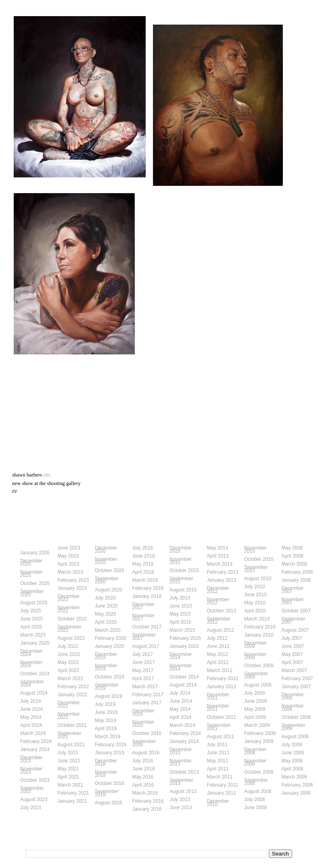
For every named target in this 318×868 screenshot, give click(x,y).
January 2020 (110, 646)
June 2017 (144, 662)
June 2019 (106, 712)
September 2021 (70, 735)
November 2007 (293, 601)
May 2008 (292, 548)
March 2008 (294, 564)
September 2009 (256, 675)
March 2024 (33, 733)
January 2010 (259, 635)
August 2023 (34, 799)
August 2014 (183, 685)
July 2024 (30, 701)
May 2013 (218, 548)
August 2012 (221, 630)
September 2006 (294, 727)
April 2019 (106, 729)
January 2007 (296, 687)
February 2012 (223, 679)
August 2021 (71, 745)
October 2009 (259, 666)
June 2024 (31, 709)
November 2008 (255, 762)
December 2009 (255, 645)
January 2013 (222, 580)
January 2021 (72, 801)
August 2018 (108, 803)
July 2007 (292, 638)
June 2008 (255, 808)
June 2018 (144, 556)
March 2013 (220, 564)
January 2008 (296, 580)
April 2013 (218, 556)
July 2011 (217, 745)
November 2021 (69, 716)
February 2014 (185, 733)
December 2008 (255, 751)
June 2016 (144, 769)
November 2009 (255, 656)
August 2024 (34, 693)
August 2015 (183, 590)
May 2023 (68, 556)
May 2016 (143, 777)
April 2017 (143, 679)
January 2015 (184, 646)
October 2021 (72, 725)
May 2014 (180, 709)
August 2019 (108, 696)
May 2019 (106, 720)
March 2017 (145, 687)
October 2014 (184, 677)
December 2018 (106, 762)
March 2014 (182, 725)
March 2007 (294, 670)
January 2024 (35, 749)
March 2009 (257, 725)
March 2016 (145, 793)
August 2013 (183, 791)
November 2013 (181, 762)
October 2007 (296, 611)
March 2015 (182, 630)
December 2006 (293, 696)
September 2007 (294, 620)
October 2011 (222, 717)
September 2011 (219, 727)
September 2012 (219, 620)
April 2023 (69, 564)
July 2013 (180, 799)
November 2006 (293, 708)
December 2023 (31, 759)
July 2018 (143, 548)
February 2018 (148, 588)
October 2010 (259, 559)
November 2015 (181, 561)
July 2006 (292, 745)
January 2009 (259, 741)
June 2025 (31, 619)
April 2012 (218, 662)
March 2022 (70, 679)
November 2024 (31, 664)
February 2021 (73, 793)
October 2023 (35, 780)
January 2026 (35, 553)
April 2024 (31, 725)
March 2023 (70, 572)
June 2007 (293, 646)
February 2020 (111, 638)
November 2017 (143, 617)
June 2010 (255, 595)
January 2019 (110, 753)
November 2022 (69, 609)
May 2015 (180, 614)
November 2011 (218, 708)
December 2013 (181, 751)
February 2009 (260, 733)
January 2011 (222, 793)
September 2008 (256, 782)
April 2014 (180, 717)
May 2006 (292, 761)
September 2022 (70, 629)
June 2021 (69, 761)
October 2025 (35, 583)
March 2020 (108, 630)
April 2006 (293, 769)
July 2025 (30, 611)
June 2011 (218, 753)
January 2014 (184, 741)
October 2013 (184, 772)
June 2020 (106, 606)
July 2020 (105, 598)
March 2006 (294, 777)
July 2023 (30, 808)
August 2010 (258, 579)
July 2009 (254, 693)
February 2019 (111, 745)
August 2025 (34, 603)
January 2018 (147, 596)
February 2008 (297, 572)
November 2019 (106, 667)
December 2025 (31, 562)
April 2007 (293, 662)
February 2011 (223, 785)
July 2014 (180, 693)
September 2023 (32, 790)
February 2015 (185, 638)
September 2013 (181, 782)
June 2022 (69, 654)
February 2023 (73, 580)
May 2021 (68, 769)
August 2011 (221, 737)
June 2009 (255, 701)
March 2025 (33, 635)
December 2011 (218, 696)
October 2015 (184, 570)
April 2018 (143, 572)
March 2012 (220, 670)
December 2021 (69, 704)
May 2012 (218, 654)
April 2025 (31, 627)
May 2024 (31, 717)
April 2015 (180, 622)
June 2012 (218, 646)
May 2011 (218, 761)
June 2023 (69, 548)
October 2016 (147, 733)
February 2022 (73, 687)
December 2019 (106, 656)
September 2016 (144, 743)
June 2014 (181, 701)
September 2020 (107, 580)
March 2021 (70, 785)
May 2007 (292, 654)
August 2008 (258, 791)
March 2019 (108, 737)
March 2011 (220, 777)
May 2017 (143, 670)
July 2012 (217, 638)
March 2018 (145, 580)
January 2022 (72, 695)
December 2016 (143, 712)
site (47, 475)
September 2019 (107, 687)
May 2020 (106, 614)
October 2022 (72, 619)
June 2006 (293, 753)
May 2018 (143, 564)
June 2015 (181, 606)
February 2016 (148, 801)
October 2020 (110, 570)
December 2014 (181, 656)
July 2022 (68, 646)
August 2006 (295, 737)
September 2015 (181, 580)
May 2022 (68, 662)
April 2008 (293, 556)
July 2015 (180, 598)
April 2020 (106, 622)
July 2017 (143, 654)
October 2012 (222, 611)
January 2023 (72, 588)
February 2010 (260, 627)
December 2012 (218, 590)
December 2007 (293, 590)
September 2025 (32, 593)
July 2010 (254, 587)
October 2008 (259, 772)
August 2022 (71, 638)
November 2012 (218, 601)
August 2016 (146, 753)
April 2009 (255, 717)
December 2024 (31, 653)
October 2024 (35, 674)
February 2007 (297, 679)
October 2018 (110, 783)
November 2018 (106, 774)
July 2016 (143, 761)
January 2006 (296, 793)
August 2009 (258, 685)
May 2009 (255, 709)
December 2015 (181, 550)
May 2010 (255, 603)
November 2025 (31, 574)
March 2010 (257, 619)
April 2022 (69, 670)
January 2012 (222, 687)
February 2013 (223, 572)
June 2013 (181, 808)
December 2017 (143, 606)
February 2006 (297, 785)
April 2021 (69, 777)
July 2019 (105, 704)
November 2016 (143, 724)
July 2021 (68, 753)
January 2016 (147, 809)
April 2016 (143, 785)
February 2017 (148, 695)
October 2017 (147, 627)
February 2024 (36, 741)
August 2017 (146, 646)
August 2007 (295, 630)
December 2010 (218, 803)
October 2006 (296, 717)
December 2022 (69, 598)
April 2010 (255, 611)
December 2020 (106, 550)
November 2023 (31, 770)
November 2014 (181, 667)
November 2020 (106, 561)
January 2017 (147, 703)
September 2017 (144, 637)
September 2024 (32, 683)
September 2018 (107, 793)
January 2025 (35, 643)
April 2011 (218, 769)
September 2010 (256, 569)
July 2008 (254, 799)
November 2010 (255, 550)
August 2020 (108, 590)
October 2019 (110, 677)
